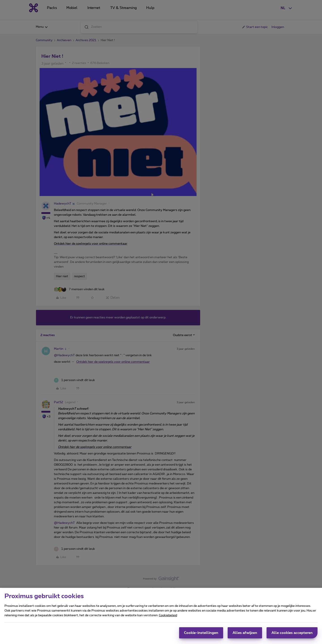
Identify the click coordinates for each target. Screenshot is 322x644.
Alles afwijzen (245, 633)
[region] (161, 616)
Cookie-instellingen (201, 633)
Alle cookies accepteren (292, 633)
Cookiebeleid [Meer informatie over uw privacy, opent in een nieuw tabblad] (168, 615)
